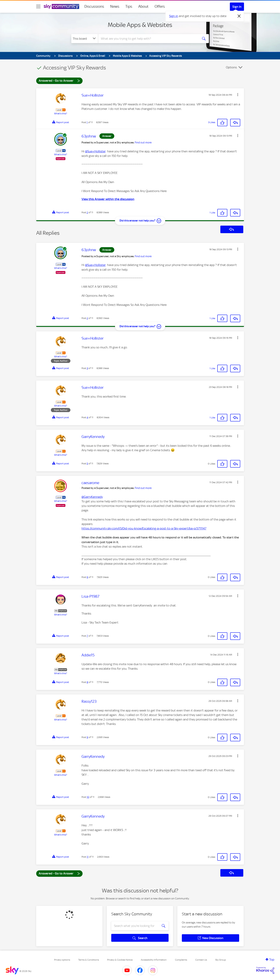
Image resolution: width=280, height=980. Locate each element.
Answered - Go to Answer (59, 80)
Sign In (237, 7)
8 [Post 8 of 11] (87, 682)
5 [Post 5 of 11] (87, 464)
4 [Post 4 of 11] (87, 417)
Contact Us (201, 960)
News (115, 6)
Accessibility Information (154, 960)
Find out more (143, 143)
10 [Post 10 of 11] (88, 797)
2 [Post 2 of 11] (87, 212)
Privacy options (62, 960)
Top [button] (272, 960)
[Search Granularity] (85, 39)
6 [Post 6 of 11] (87, 577)
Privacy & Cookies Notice (120, 960)
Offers (160, 6)
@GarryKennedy (92, 497)
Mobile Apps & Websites (140, 25)
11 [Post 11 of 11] (88, 857)
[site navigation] (38, 6)
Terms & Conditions (89, 960)
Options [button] (231, 67)
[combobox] (148, 39)
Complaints (181, 960)
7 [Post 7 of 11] (87, 636)
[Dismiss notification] (239, 16)
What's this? (61, 114)
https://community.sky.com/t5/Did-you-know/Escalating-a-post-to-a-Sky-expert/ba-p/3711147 (144, 528)
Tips (129, 6)
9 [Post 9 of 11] (87, 737)
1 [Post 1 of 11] (87, 122)
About (143, 6)
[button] (238, 95)
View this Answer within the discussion (108, 199)
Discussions (94, 6)
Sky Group (221, 960)
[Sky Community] (61, 6)
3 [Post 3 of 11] (87, 368)
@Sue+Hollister (95, 151)
